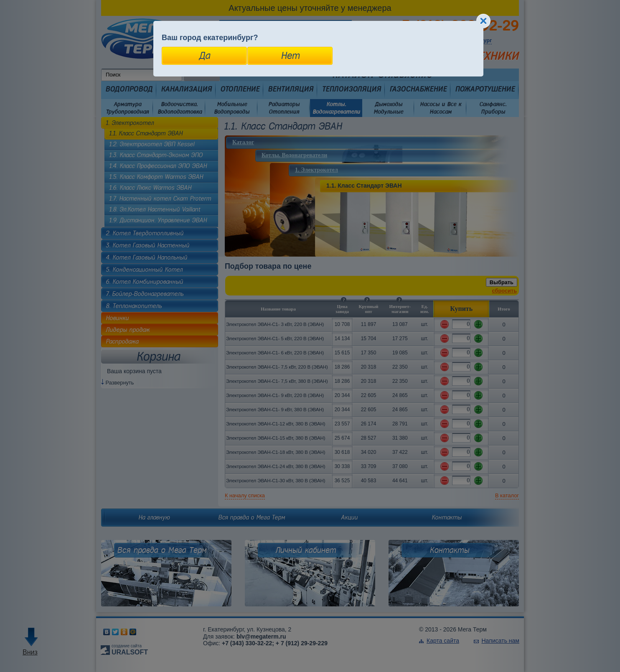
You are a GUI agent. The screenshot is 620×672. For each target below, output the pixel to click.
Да (205, 56)
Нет (290, 56)
